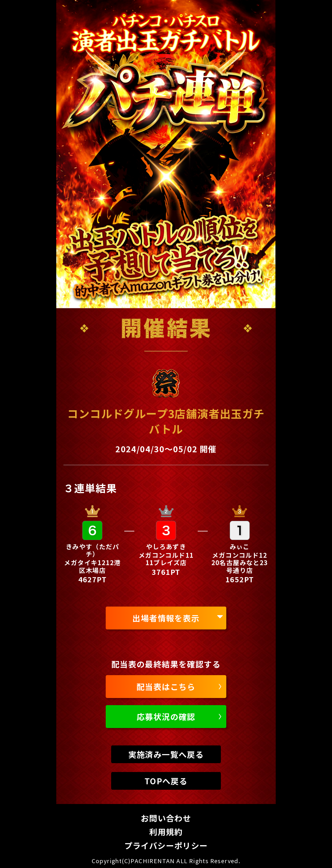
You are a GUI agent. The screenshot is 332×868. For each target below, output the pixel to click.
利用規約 (166, 832)
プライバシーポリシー (166, 845)
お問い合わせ (166, 818)
